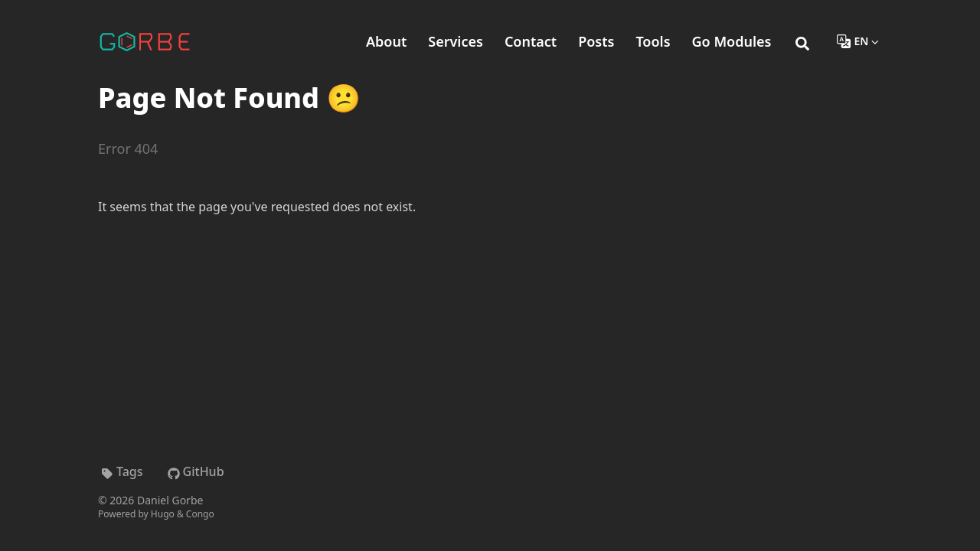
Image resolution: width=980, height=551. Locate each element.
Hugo (163, 514)
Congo (200, 514)
